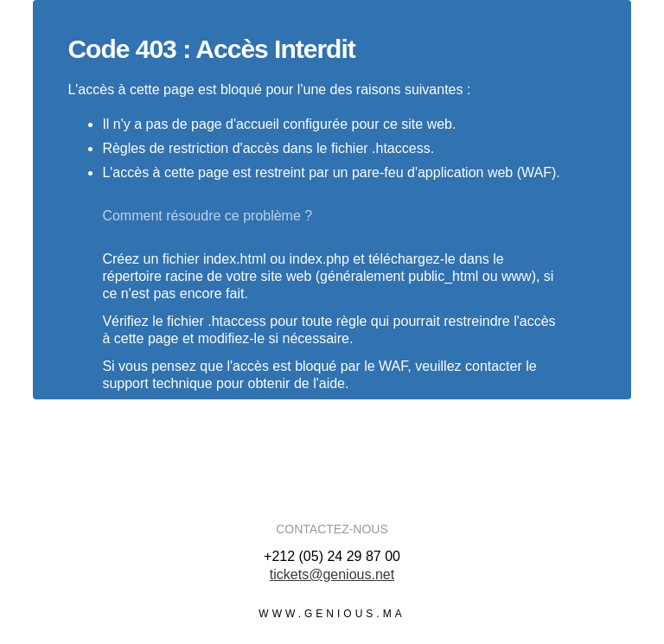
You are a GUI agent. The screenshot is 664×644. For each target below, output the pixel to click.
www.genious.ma (332, 614)
